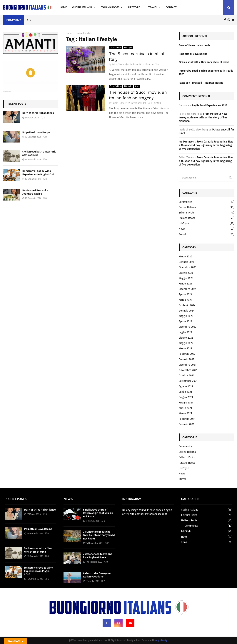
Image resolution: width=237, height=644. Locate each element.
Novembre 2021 (188, 370)
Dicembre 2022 (187, 327)
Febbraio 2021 (187, 419)
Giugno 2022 (186, 338)
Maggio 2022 (186, 343)
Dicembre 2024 (188, 289)
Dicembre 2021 (187, 365)
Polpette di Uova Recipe (36, 132)
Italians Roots (110, 7)
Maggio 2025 (186, 278)
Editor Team (118, 64)
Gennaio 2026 (187, 262)
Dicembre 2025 (187, 267)
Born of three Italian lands (38, 113)
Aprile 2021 (185, 408)
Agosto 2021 (186, 386)
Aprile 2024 (185, 294)
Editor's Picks (116, 48)
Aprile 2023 (185, 321)
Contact (171, 7)
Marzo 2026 (185, 257)
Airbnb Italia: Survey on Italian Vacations (97, 575)
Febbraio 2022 (187, 354)
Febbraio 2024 (187, 305)
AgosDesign (162, 640)
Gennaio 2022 (186, 359)
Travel (153, 7)
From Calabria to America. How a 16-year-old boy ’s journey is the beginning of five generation (206, 145)
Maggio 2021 (186, 403)
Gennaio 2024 (187, 311)
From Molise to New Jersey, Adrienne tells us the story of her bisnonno (203, 117)
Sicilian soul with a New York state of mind (204, 62)
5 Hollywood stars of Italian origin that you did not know (98, 513)
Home (63, 7)
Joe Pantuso (186, 142)
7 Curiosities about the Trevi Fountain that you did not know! (99, 535)
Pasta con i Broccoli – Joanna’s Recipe (35, 192)
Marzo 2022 (185, 349)
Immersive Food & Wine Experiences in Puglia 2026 (38, 173)
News (137, 86)
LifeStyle (134, 7)
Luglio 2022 (185, 332)
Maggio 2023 (186, 316)
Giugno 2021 (186, 397)
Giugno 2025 (186, 273)
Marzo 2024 (185, 300)
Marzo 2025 (185, 284)
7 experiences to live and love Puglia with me (98, 556)
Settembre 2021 (188, 381)
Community (185, 202)
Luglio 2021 (185, 392)
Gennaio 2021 (186, 424)
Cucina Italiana (82, 7)
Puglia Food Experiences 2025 (209, 106)
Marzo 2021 (185, 413)
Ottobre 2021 (186, 376)
